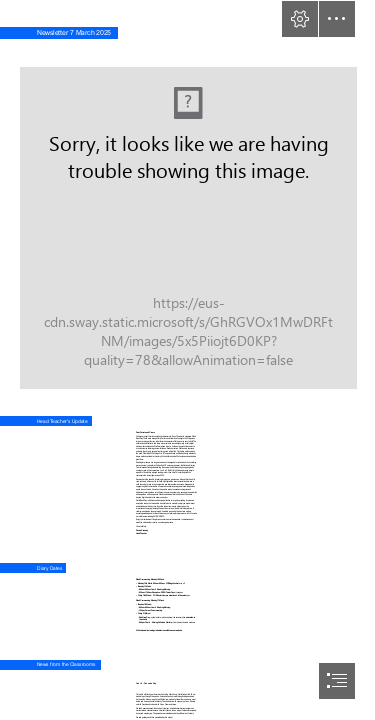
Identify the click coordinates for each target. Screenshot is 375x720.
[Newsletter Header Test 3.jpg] (187, 216)
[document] (187, 360)
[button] (300, 19)
